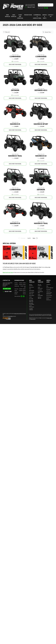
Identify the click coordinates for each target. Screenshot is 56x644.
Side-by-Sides (32, 290)
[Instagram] (47, 8)
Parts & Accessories (49, 299)
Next (35, 238)
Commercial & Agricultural (37, 16)
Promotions (28, 15)
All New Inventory (31, 285)
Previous (22, 238)
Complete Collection (31, 309)
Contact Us (48, 284)
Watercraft (31, 294)
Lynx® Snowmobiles (32, 306)
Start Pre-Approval (20, 16)
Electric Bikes (32, 295)
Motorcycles (32, 287)
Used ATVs (40, 290)
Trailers (31, 297)
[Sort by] (48, 32)
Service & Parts (45, 16)
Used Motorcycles (40, 288)
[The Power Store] (13, 7)
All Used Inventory (40, 285)
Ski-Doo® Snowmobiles (32, 304)
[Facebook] (45, 8)
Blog (47, 286)
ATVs (30, 289)
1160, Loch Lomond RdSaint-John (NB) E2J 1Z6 (30, 5)
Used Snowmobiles (40, 295)
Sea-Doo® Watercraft (31, 301)
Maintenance (49, 297)
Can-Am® (31, 299)
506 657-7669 (30, 7)
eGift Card (48, 291)
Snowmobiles (32, 292)
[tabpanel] (20, 288)
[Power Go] (15, 319)
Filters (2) (6, 32)
